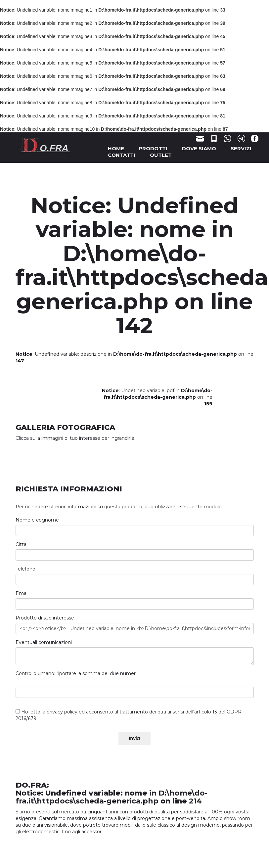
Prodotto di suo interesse (45, 618)
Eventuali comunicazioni (44, 642)
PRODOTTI (153, 148)
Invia (134, 738)
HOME (116, 148)
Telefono (25, 569)
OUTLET (161, 155)
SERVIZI (241, 148)
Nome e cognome (37, 520)
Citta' (22, 544)
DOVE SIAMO (199, 148)
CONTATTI (122, 155)
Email (22, 593)
